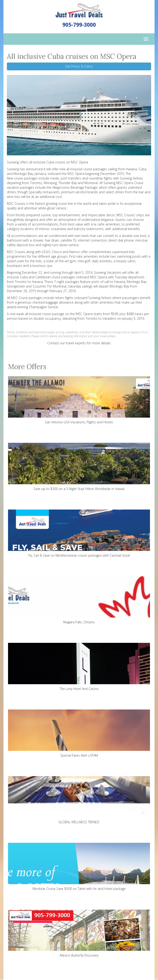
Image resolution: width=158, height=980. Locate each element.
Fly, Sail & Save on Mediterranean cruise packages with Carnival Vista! (79, 534)
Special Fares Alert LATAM (79, 734)
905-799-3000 (79, 25)
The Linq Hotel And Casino (79, 667)
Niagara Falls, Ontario (79, 600)
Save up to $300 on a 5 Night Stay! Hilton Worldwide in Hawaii (79, 467)
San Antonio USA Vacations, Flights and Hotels (79, 400)
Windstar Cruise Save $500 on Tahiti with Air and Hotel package (79, 867)
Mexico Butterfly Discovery (79, 933)
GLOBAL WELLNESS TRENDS (79, 800)
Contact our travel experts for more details (79, 343)
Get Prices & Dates (79, 66)
